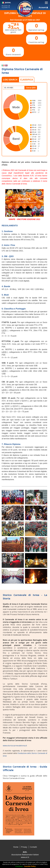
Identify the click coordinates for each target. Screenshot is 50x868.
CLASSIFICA (27, 80)
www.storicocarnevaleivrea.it (15, 746)
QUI (7, 275)
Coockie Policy (30, 866)
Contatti (33, 847)
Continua (19, 866)
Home (16, 847)
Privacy (24, 847)
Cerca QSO (31, 88)
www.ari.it (25, 857)
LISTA (4, 330)
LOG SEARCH (10, 80)
